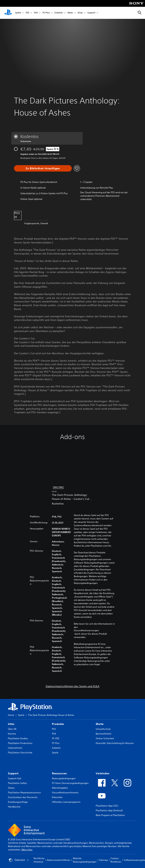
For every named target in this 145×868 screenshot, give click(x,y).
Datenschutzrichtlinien (59, 860)
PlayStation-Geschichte (20, 753)
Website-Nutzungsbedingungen (85, 860)
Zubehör (59, 13)
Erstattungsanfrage (18, 802)
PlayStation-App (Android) (109, 810)
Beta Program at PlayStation (110, 815)
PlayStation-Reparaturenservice (24, 792)
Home (11, 715)
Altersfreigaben (60, 788)
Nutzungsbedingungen (64, 778)
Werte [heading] (100, 724)
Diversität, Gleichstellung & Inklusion (115, 743)
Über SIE (12, 729)
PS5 (27, 13)
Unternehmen (15, 748)
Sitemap (103, 860)
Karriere (12, 734)
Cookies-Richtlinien (116, 860)
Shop (80, 13)
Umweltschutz (103, 729)
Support (91, 13)
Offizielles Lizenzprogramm (66, 802)
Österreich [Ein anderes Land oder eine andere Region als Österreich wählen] (19, 860)
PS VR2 (56, 738)
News (70, 13)
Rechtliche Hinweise (39, 860)
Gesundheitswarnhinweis (65, 792)
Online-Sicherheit (105, 738)
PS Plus (46, 13)
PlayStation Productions (20, 743)
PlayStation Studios (18, 738)
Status (11, 788)
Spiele (18, 13)
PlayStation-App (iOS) (107, 806)
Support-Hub (15, 778)
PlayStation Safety (17, 783)
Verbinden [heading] (103, 773)
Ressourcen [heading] (59, 773)
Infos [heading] (11, 724)
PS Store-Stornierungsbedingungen (70, 783)
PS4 (36, 13)
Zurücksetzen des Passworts (23, 797)
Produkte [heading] (58, 724)
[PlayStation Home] (8, 13)
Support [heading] (13, 773)
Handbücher (14, 807)
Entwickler (57, 797)
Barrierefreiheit (103, 734)
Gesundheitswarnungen (86, 630)
